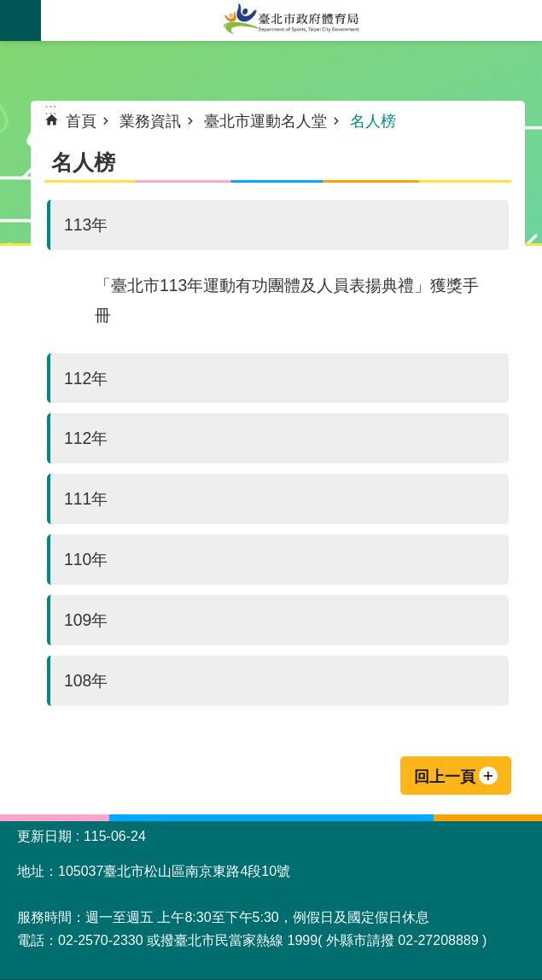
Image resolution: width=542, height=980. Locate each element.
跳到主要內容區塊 (9, 9)
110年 (86, 559)
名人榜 (373, 121)
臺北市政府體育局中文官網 (291, 20)
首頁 (81, 121)
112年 (86, 378)
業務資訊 (150, 121)
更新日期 (44, 836)
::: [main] (51, 109)
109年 (86, 620)
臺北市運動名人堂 (265, 121)
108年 (86, 680)
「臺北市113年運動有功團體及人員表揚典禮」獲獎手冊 (287, 300)
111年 (86, 499)
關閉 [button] (20, 20)
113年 (86, 225)
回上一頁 (445, 777)
